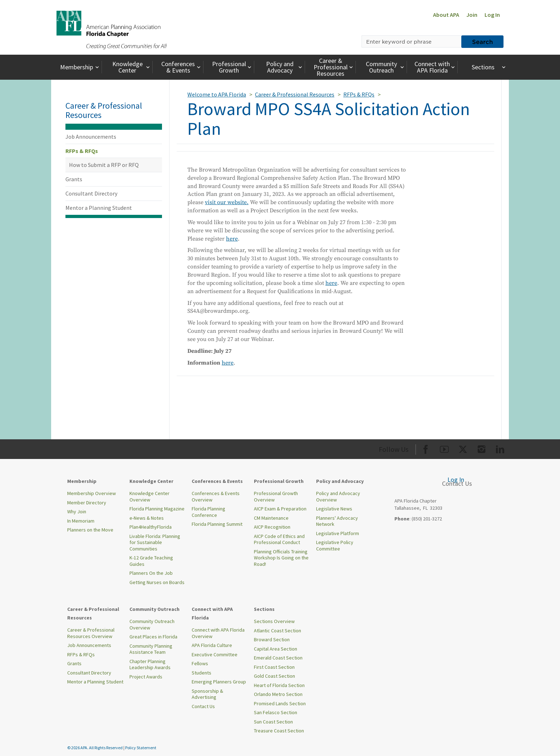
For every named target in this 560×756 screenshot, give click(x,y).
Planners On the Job (151, 573)
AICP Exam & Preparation (280, 509)
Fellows (200, 663)
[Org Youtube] (444, 448)
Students (202, 673)
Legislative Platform (338, 533)
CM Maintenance (271, 518)
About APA (446, 15)
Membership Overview (92, 493)
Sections (489, 67)
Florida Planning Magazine (157, 509)
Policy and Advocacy (285, 67)
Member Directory (87, 503)
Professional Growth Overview (276, 496)
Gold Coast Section (274, 676)
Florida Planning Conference (208, 512)
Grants (74, 179)
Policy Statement (141, 748)
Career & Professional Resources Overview (91, 633)
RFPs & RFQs (82, 151)
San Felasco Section (276, 712)
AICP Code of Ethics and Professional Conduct (279, 539)
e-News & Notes (147, 518)
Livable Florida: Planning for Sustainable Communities (155, 542)
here (232, 239)
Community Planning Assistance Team (151, 649)
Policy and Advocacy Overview (338, 496)
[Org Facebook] (426, 448)
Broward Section (272, 639)
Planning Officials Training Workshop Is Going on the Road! (281, 558)
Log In (492, 15)
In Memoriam (81, 521)
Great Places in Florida (153, 637)
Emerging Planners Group (219, 682)
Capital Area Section (276, 649)
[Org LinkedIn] (500, 448)
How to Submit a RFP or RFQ (104, 165)
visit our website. (227, 202)
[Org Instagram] (482, 448)
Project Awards (146, 677)
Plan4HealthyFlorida (151, 527)
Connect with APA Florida (435, 67)
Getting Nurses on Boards (157, 582)
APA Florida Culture (212, 645)
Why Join (77, 512)
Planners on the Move (90, 530)
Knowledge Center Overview (149, 496)
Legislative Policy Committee (335, 545)
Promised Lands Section (280, 703)
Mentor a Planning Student (99, 208)
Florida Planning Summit (217, 524)
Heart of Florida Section (279, 685)
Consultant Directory (91, 193)
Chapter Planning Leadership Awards (150, 664)
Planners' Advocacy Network (337, 521)
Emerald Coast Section (278, 658)
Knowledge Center (132, 67)
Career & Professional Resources (334, 67)
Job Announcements (91, 137)
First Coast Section (274, 667)
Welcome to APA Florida (217, 94)
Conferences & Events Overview (216, 496)
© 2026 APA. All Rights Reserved (95, 748)
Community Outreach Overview (152, 624)
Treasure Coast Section (279, 731)
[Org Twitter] (463, 448)
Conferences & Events (182, 67)
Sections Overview (274, 621)
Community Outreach (386, 67)
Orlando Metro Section (278, 694)
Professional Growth (233, 67)
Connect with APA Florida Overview (218, 633)
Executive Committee (215, 654)
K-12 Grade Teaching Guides (151, 561)
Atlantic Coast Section (277, 631)
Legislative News (334, 509)
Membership (80, 67)
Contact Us (203, 706)
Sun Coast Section (273, 722)
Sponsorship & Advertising (207, 694)
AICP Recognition (272, 527)
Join (472, 15)
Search (482, 41)
